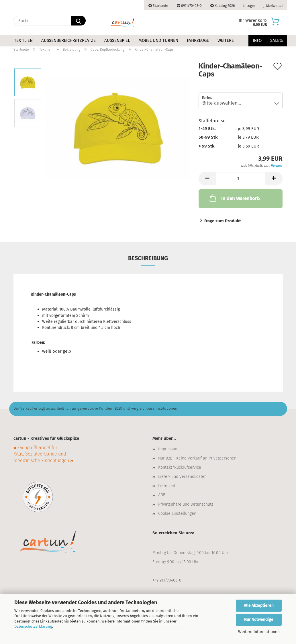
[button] (207, 179)
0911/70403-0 (189, 6)
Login (249, 6)
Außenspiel (117, 40)
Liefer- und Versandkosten (182, 477)
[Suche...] (79, 21)
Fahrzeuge (198, 40)
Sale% (277, 40)
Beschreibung (148, 258)
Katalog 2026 (223, 6)
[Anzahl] (241, 179)
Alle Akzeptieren (259, 605)
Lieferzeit (167, 486)
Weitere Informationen (259, 632)
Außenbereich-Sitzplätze (68, 40)
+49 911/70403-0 (167, 580)
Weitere (226, 40)
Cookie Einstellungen (177, 514)
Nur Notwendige (259, 620)
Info (257, 40)
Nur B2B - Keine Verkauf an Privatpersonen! (198, 458)
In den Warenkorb (234, 198)
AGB (162, 495)
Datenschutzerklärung (33, 626)
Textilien (23, 40)
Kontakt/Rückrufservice (180, 467)
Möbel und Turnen (158, 40)
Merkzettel (273, 6)
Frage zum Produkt (223, 221)
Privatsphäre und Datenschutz (186, 504)
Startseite (158, 6)
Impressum (168, 449)
